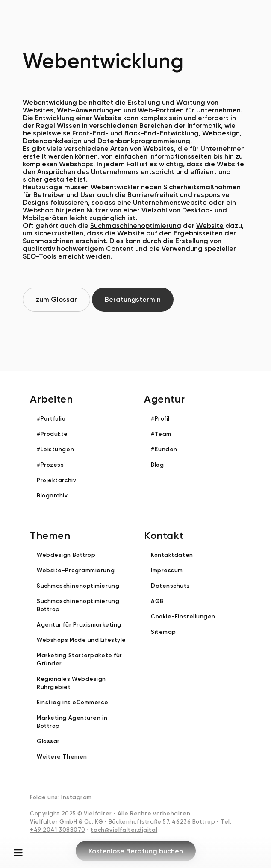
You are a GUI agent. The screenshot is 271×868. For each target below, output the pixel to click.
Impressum (167, 570)
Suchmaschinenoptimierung (136, 225)
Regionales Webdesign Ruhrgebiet (71, 683)
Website (108, 118)
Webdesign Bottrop (66, 555)
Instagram (77, 797)
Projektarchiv (56, 480)
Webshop (38, 210)
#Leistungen (55, 449)
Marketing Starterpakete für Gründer (80, 659)
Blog (157, 465)
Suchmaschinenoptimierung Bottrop (78, 605)
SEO (29, 256)
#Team (161, 434)
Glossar (48, 741)
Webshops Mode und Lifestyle (81, 640)
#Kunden (164, 449)
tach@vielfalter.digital (124, 830)
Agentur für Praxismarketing (79, 625)
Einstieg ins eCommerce (72, 702)
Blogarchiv (52, 496)
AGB (157, 601)
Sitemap (163, 632)
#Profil (160, 419)
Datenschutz (170, 586)
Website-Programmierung (76, 570)
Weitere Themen (62, 757)
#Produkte (52, 434)
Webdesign (221, 133)
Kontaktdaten (172, 555)
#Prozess (50, 465)
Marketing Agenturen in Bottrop (72, 722)
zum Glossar (56, 299)
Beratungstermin (133, 299)
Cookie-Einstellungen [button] (183, 616)
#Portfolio (51, 419)
